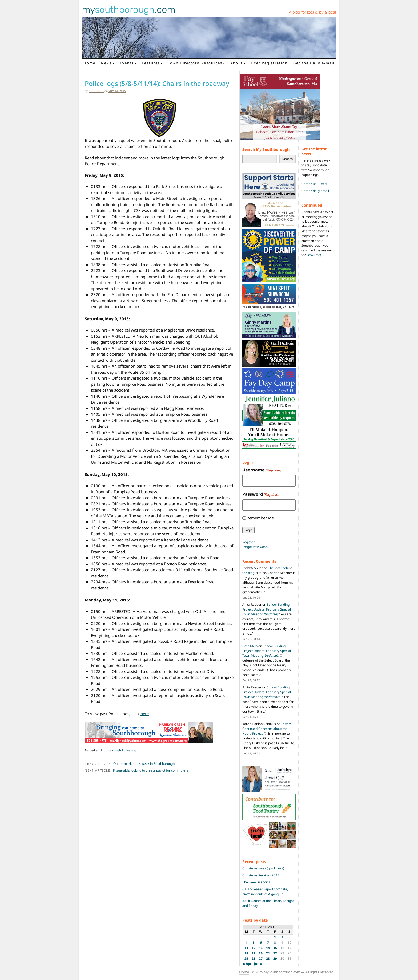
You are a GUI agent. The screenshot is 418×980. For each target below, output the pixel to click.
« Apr (247, 964)
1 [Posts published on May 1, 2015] (275, 937)
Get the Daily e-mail (314, 63)
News (106, 63)
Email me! (314, 255)
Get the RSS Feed (314, 184)
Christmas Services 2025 (261, 875)
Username (262, 470)
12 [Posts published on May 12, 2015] (254, 948)
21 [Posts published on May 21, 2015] (268, 953)
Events (127, 63)
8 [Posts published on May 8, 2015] (275, 942)
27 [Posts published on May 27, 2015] (261, 959)
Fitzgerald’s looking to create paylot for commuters (151, 770)
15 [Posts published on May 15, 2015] (275, 948)
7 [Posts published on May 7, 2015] (268, 942)
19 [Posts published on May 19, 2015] (254, 953)
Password (261, 494)
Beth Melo (96, 91)
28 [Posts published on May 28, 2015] (268, 959)
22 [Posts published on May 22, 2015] (275, 953)
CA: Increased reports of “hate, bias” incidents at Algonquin (265, 892)
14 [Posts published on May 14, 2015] (268, 948)
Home (89, 63)
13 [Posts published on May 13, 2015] (261, 948)
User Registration (269, 63)
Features (151, 63)
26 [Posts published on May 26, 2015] (254, 959)
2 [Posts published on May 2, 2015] (282, 937)
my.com (129, 10)
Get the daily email (315, 191)
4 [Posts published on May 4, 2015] (246, 942)
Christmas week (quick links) (263, 868)
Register (248, 542)
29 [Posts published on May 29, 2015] (275, 959)
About (237, 63)
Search (288, 159)
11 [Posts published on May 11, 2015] (246, 948)
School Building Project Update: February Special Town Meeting (267, 609)
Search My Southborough (266, 149)
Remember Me (260, 518)
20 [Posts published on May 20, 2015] (261, 953)
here (145, 714)
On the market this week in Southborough (144, 764)
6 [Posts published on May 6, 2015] (261, 942)
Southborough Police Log (118, 750)
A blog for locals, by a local (312, 12)
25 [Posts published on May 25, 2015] (246, 959)
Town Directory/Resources (195, 63)
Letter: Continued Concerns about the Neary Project (267, 729)
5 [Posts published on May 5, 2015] (254, 942)
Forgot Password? (255, 547)
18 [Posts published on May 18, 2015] (246, 953)
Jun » (258, 964)
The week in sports (256, 882)
